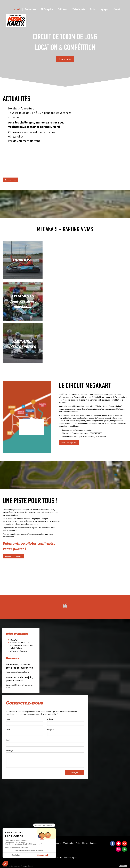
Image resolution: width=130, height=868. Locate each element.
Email (8, 730)
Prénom (50, 719)
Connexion (123, 866)
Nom (8, 719)
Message (10, 750)
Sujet (8, 740)
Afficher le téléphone (19, 651)
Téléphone (51, 730)
